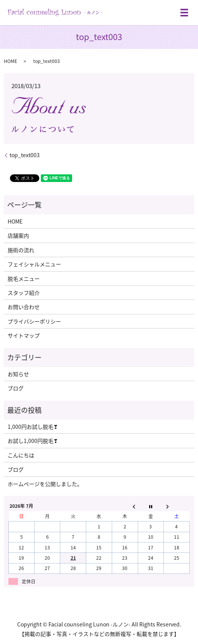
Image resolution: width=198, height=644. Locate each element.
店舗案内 (18, 235)
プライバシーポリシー (34, 321)
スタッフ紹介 (24, 293)
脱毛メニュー (24, 279)
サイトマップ (24, 335)
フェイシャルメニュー (34, 264)
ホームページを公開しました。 (45, 484)
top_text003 (25, 155)
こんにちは (21, 455)
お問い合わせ (24, 307)
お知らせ (18, 374)
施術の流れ (21, 250)
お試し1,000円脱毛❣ (33, 441)
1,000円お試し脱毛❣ (33, 427)
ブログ (16, 388)
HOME (10, 61)
